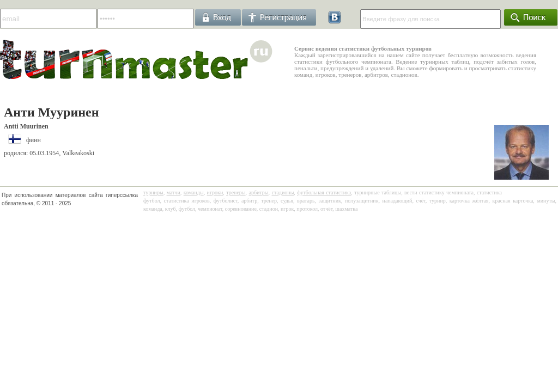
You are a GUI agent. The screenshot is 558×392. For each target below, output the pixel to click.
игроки (215, 192)
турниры (153, 192)
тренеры (236, 192)
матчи (174, 192)
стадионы (283, 192)
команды (194, 192)
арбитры (258, 192)
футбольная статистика (324, 192)
